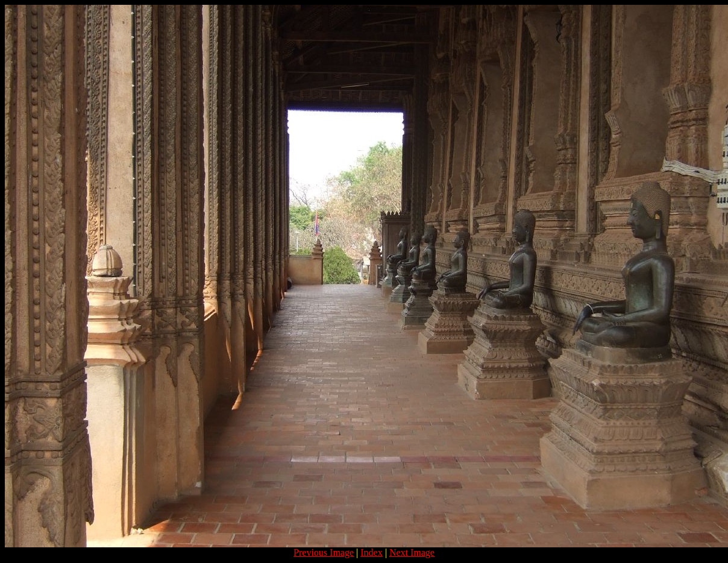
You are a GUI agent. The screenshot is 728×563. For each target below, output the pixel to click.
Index (371, 552)
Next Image (412, 552)
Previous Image (324, 552)
